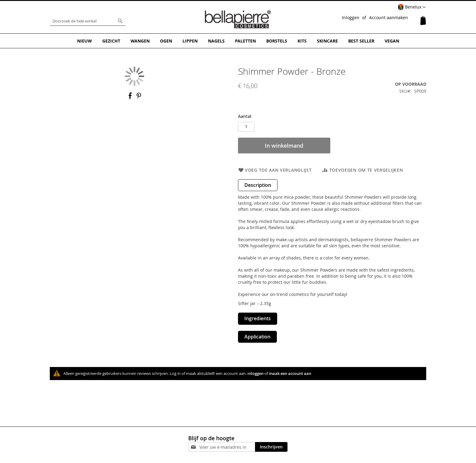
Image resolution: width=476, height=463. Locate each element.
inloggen (255, 373)
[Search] (120, 21)
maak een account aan (290, 373)
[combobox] (88, 21)
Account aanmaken (389, 17)
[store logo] (238, 19)
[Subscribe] (271, 447)
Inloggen (351, 17)
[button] (412, 7)
